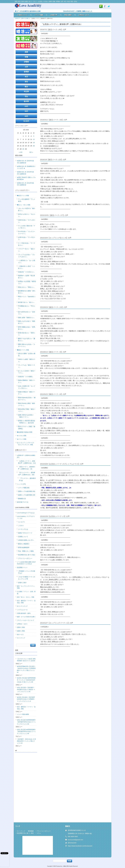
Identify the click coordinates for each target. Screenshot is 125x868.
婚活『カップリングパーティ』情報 (26, 587)
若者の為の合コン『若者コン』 (27, 334)
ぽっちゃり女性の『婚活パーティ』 (27, 372)
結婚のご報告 (21, 631)
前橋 (26, 57)
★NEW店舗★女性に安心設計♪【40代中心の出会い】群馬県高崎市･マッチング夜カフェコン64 (26, 669)
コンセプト (22, 522)
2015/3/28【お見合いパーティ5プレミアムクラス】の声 (62, 464)
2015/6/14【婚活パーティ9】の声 (53, 352)
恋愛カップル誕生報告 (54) (27, 491)
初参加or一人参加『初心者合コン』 (26, 277)
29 (23, 149)
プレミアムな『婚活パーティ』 (27, 366)
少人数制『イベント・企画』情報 (26, 593)
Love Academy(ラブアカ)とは (26, 513)
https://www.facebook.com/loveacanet (80, 846)
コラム (39, 833)
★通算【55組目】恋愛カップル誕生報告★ (26, 178)
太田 (26, 67)
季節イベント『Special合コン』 (27, 298)
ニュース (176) (21, 484)
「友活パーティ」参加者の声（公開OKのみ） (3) (27, 468)
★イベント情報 (22, 439)
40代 (26, 116)
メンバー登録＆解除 (23, 714)
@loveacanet (72, 843)
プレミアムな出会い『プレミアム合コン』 (27, 256)
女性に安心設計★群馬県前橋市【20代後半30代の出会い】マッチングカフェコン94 (26, 722)
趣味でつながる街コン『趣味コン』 (27, 340)
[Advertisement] (26, 785)
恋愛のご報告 (21, 627)
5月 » (31, 152)
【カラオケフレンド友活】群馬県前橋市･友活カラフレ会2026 (26, 660)
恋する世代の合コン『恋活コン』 (27, 313)
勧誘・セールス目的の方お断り (26, 617)
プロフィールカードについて (26, 620)
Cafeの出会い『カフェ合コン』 (27, 221)
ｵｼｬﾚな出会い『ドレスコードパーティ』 (27, 233)
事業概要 (31, 831)
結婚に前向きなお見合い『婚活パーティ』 (26, 416)
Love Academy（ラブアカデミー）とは (26, 517)
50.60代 (26, 121)
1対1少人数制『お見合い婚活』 (27, 355)
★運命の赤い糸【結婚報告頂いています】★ (26, 167)
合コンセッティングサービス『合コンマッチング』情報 (26, 444)
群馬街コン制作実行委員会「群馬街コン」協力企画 (27, 422)
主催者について (22, 15)
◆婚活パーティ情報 (23, 350)
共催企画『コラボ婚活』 (26, 377)
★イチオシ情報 (22, 436)
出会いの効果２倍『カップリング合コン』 (27, 387)
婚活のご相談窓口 (24, 544)
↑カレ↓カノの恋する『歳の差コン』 (27, 209)
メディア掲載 (39, 15)
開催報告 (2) (22, 499)
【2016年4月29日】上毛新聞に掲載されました (77, 11)
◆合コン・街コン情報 (24, 205)
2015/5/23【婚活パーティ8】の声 (53, 394)
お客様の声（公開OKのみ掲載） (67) (27, 456)
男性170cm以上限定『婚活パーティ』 (27, 404)
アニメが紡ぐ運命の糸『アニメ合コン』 (27, 227)
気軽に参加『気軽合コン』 (27, 318)
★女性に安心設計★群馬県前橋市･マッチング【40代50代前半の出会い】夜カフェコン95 (26, 680)
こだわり (21, 526)
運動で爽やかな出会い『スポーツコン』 (27, 345)
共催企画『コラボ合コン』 (27, 272)
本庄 (26, 77)
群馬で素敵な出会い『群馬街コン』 (27, 328)
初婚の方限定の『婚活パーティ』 (27, 393)
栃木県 (26, 101)
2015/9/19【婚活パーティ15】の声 (54, 307)
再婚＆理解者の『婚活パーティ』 (27, 381)
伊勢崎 (26, 62)
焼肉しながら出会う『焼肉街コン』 (27, 322)
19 (34, 143)
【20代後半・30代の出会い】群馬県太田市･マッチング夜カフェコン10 (26, 741)
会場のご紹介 (22, 583)
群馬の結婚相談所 (24, 547)
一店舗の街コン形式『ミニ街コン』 (27, 267)
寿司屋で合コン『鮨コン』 (27, 302)
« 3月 (21, 152)
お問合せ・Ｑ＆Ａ (22, 624)
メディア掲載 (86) (24, 488)
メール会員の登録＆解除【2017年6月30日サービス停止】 (26, 563)
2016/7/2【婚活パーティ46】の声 (53, 30)
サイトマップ (21, 638)
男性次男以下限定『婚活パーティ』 (27, 410)
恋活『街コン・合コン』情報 (26, 597)
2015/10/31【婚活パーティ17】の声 (54, 215)
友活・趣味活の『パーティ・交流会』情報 (26, 602)
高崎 (26, 52)
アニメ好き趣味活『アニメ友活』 (27, 200)
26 (34, 146)
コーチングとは (23, 529)
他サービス (20, 634)
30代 (26, 111)
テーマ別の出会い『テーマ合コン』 (27, 244)
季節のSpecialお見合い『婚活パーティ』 (27, 399)
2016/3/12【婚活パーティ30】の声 (54, 120)
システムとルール (22, 610)
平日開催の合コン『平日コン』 (27, 307)
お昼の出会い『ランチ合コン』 (27, 238)
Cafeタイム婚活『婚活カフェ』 (27, 360)
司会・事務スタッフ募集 (26, 551)
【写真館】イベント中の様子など (27, 572)
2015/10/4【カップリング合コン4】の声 (56, 238)
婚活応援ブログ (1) (23, 502)
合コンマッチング (22, 606)
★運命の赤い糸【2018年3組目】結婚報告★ (25, 184)
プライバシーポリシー (25, 558)
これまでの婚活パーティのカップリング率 (27, 578)
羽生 (26, 96)
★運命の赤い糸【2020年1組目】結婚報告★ (25, 162)
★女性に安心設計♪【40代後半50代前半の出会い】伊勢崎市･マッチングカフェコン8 (26, 699)
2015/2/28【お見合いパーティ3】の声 (55, 516)
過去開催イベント (22, 567)
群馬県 (26, 72)
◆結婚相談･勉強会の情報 (25, 432)
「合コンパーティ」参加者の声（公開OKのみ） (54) (27, 474)
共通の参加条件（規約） (24, 613)
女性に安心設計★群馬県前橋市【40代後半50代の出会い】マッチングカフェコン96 (26, 732)
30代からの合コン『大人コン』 (27, 215)
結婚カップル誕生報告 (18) (27, 495)
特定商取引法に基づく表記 (27, 555)
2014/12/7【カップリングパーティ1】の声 (57, 623)
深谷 (26, 82)
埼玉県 (26, 91)
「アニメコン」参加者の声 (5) (27, 479)
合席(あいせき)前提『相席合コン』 (27, 282)
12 (34, 139)
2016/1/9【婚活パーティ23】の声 (53, 160)
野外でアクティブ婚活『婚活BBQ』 (27, 428)
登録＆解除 (68, 15)
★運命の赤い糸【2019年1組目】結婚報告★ (25, 173)
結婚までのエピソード (25, 533)
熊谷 (26, 87)
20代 (26, 106)
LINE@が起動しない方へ (26, 540)
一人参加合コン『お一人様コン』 (27, 261)
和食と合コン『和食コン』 (27, 287)
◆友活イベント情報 (23, 196)
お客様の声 (54, 15)
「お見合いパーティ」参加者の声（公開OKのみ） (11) (27, 462)
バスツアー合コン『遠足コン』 (27, 250)
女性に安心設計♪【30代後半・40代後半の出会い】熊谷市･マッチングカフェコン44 (26, 689)
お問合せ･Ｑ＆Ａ (84, 15)
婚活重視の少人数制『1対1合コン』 (27, 292)
